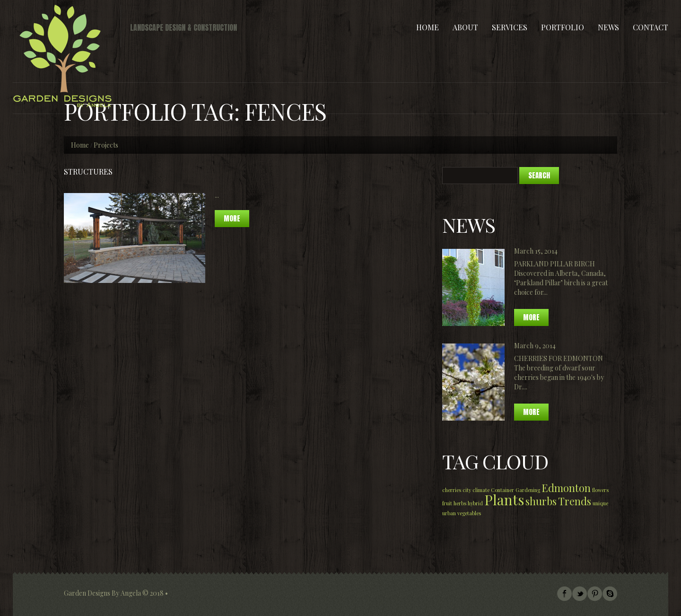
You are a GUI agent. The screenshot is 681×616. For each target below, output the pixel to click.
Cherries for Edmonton (559, 358)
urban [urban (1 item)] (449, 513)
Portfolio (563, 27)
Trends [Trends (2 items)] (575, 501)
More (531, 317)
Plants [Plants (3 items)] (504, 499)
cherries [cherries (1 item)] (452, 490)
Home (428, 27)
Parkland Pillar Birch (554, 264)
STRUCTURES (88, 172)
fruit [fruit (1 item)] (447, 503)
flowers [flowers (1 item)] (600, 490)
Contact (650, 27)
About (465, 27)
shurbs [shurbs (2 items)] (541, 501)
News (608, 27)
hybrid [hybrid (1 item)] (475, 503)
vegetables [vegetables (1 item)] (469, 513)
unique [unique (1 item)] (600, 503)
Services (510, 27)
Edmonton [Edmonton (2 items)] (566, 488)
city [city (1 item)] (467, 490)
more (232, 218)
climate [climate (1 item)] (481, 490)
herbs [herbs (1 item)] (460, 503)
